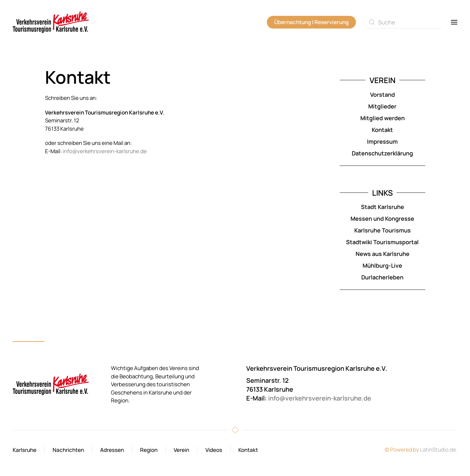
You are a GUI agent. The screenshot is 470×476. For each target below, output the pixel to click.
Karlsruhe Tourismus (383, 230)
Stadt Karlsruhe (383, 207)
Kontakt (382, 130)
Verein (181, 450)
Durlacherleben (382, 277)
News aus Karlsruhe (383, 254)
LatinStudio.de (438, 450)
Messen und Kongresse (382, 218)
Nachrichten (68, 450)
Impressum (382, 141)
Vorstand (383, 95)
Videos (214, 450)
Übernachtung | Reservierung (311, 22)
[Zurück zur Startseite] (51, 22)
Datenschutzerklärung (382, 153)
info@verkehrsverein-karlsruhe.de (105, 151)
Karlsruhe (25, 450)
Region (149, 450)
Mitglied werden (383, 118)
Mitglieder (382, 106)
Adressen (112, 450)
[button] (454, 22)
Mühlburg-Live (382, 265)
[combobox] (403, 22)
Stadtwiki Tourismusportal (382, 242)
